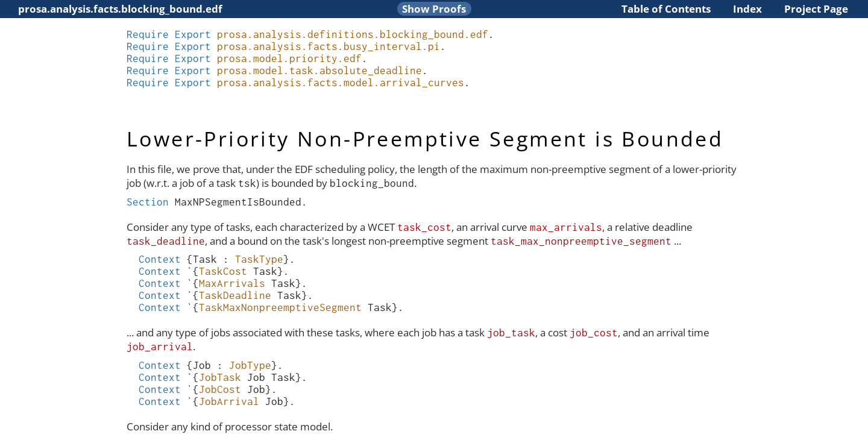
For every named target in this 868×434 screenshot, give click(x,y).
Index (747, 9)
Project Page (816, 9)
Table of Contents (666, 9)
